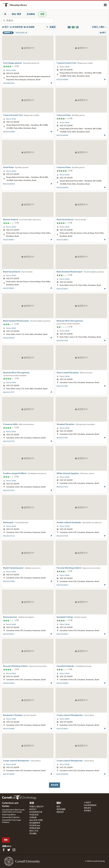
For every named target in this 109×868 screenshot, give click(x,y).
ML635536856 (62, 774)
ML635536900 (62, 683)
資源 (32, 803)
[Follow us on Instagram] (14, 850)
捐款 (6, 840)
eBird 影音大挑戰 (36, 820)
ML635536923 (62, 585)
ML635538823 (62, 240)
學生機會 (33, 834)
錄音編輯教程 (35, 823)
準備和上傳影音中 (37, 807)
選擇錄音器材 (35, 828)
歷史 (58, 807)
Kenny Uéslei (11, 70)
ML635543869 (62, 80)
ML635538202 (9, 338)
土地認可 (87, 803)
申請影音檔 (34, 815)
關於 (59, 803)
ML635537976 (62, 341)
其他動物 (31, 14)
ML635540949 (62, 188)
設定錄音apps (35, 825)
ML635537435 (62, 487)
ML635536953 (62, 634)
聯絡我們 (60, 812)
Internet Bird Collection (11, 817)
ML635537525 (9, 536)
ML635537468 (9, 581)
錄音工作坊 (34, 831)
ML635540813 (9, 240)
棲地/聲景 (16, 14)
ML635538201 (62, 289)
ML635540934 (9, 184)
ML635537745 (9, 441)
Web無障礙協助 (90, 805)
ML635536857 (62, 729)
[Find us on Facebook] (4, 850)
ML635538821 (9, 288)
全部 (42, 14)
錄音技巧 (33, 809)
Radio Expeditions (9, 815)
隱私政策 (87, 808)
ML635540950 (62, 135)
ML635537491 (62, 438)
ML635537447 (9, 490)
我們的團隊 (61, 809)
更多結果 (54, 785)
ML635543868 (9, 132)
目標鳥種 (33, 817)
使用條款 (87, 811)
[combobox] (30, 21)
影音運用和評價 (36, 812)
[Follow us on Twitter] (9, 850)
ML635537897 (62, 386)
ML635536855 (9, 774)
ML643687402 (9, 83)
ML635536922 (9, 683)
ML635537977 (9, 392)
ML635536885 (9, 729)
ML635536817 (9, 634)
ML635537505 (62, 536)
